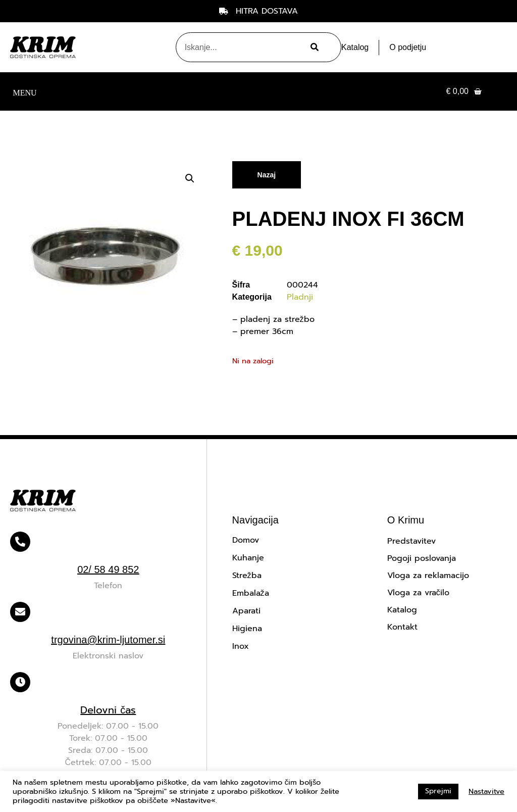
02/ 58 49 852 (108, 569)
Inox (241, 646)
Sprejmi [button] (438, 791)
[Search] (313, 47)
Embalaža (251, 593)
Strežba (247, 576)
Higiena (247, 629)
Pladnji (300, 297)
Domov (246, 540)
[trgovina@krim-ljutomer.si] (20, 612)
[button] (25, 92)
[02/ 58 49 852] (20, 542)
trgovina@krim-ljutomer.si (108, 640)
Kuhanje (248, 558)
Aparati (246, 611)
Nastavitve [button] (486, 791)
